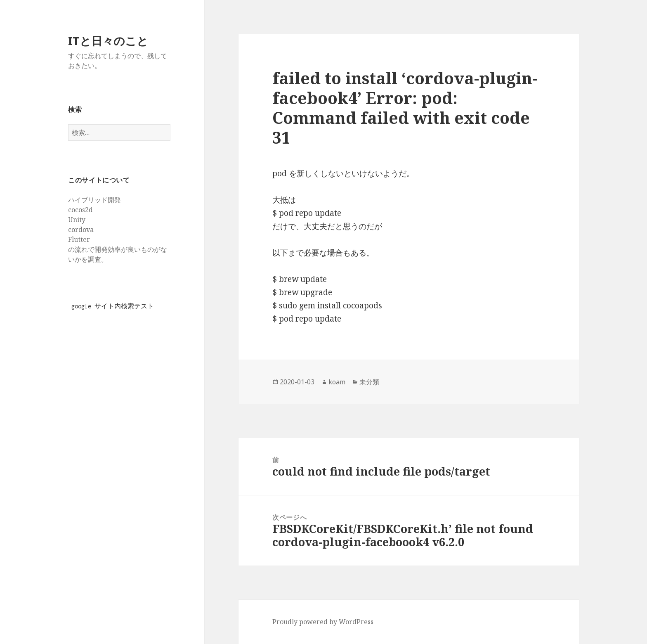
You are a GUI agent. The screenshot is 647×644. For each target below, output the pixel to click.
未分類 (369, 382)
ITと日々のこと (108, 41)
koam (337, 382)
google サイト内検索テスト (113, 306)
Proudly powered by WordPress (323, 622)
